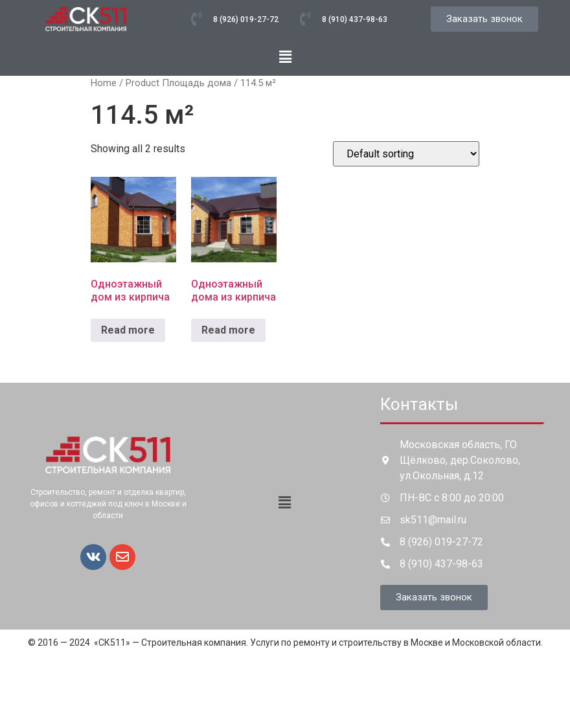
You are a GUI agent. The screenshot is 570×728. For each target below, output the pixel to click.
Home (104, 83)
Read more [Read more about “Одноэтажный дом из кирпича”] (128, 330)
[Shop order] (406, 154)
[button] (285, 57)
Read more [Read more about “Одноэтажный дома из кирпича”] (228, 330)
